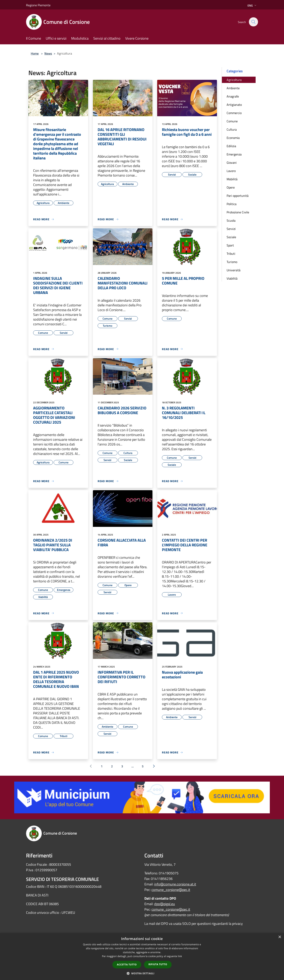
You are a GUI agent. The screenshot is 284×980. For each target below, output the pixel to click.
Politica (232, 204)
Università (234, 270)
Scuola (231, 220)
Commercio (234, 113)
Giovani (232, 163)
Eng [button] (252, 5)
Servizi (231, 229)
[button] (142, 973)
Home (35, 53)
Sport (230, 245)
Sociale (231, 237)
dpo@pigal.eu (165, 904)
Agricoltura (234, 80)
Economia (233, 138)
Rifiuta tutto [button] (158, 964)
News (48, 53)
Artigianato (234, 105)
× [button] (280, 937)
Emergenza (234, 154)
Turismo (232, 262)
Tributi (231, 254)
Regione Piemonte (38, 5)
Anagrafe (233, 96)
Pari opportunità (238, 196)
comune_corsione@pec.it (171, 890)
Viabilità (232, 278)
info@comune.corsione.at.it (175, 884)
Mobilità (232, 179)
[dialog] (142, 956)
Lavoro (231, 171)
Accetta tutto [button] (127, 965)
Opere (231, 187)
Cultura (232, 129)
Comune (232, 121)
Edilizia (231, 146)
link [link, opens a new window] (180, 956)
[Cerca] (253, 22)
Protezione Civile (238, 212)
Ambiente (233, 88)
